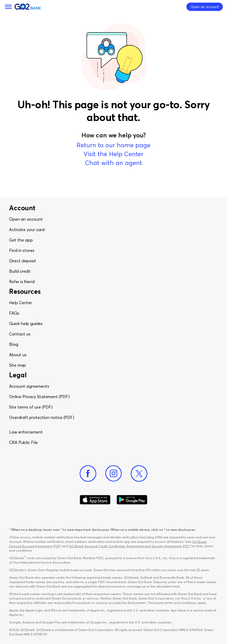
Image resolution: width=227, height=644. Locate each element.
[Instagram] (114, 474)
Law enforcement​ (26, 432)
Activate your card (27, 229)
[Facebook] (88, 474)
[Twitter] (139, 474)
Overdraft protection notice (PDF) (42, 417)
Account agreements (29, 386)
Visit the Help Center (114, 154)
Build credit (20, 271)
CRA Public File (23, 442)
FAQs (14, 313)
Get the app (21, 240)
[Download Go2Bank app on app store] (95, 500)
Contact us (20, 334)
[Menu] (8, 7)
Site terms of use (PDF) (31, 407)
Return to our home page (114, 145)
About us (18, 355)
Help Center (21, 303)
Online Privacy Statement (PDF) (39, 397)
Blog (14, 344)
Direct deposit (23, 261)
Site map (18, 365)
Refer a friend (22, 282)
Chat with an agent (114, 163)
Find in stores (22, 250)
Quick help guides (26, 323)
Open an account (26, 219)
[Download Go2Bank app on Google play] (132, 500)
